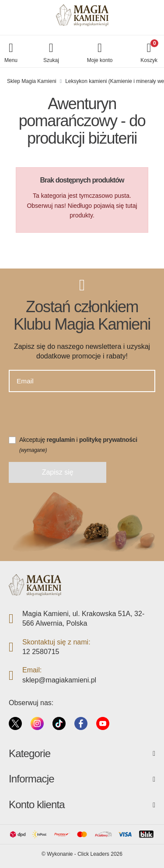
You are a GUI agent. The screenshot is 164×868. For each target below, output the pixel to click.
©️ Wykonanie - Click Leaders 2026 (82, 854)
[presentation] (75, 418)
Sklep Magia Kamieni (32, 81)
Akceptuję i (78, 444)
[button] (51, 53)
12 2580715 (41, 652)
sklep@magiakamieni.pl (59, 680)
